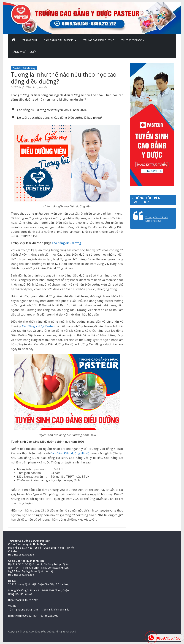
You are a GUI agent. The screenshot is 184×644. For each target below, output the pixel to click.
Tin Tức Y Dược (132, 40)
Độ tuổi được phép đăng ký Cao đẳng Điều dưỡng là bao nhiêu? (59, 118)
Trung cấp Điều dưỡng (99, 40)
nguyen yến (42, 87)
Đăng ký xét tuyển (24, 52)
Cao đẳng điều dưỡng (66, 243)
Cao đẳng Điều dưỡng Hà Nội (70, 453)
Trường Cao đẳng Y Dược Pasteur (157, 219)
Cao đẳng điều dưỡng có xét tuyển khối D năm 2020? (52, 110)
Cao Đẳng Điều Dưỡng (59, 40)
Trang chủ (30, 40)
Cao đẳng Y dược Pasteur (39, 326)
